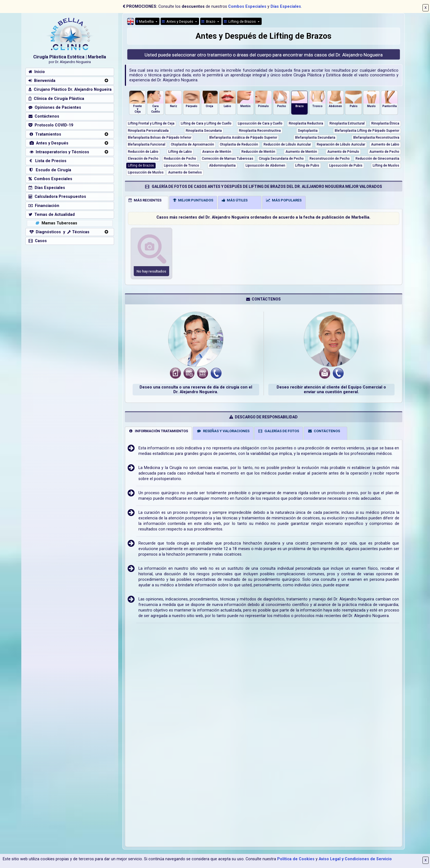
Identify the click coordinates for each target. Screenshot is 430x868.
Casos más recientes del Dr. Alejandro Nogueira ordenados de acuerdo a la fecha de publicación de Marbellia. (263, 217)
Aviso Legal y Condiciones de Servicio (355, 859)
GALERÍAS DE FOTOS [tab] (279, 431)
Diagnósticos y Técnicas (59, 232)
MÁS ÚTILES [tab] (235, 200)
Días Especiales (286, 7)
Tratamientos (45, 134)
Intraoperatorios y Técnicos (59, 152)
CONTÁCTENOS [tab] (324, 431)
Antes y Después (48, 143)
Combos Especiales (247, 7)
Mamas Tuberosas (56, 223)
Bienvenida (42, 81)
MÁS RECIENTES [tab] (145, 200)
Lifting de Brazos (240, 21)
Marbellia (145, 21)
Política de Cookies (296, 859)
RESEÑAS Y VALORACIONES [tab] (223, 431)
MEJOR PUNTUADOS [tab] (193, 200)
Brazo (209, 21)
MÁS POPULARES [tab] (284, 200)
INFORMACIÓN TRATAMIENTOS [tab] (158, 431)
